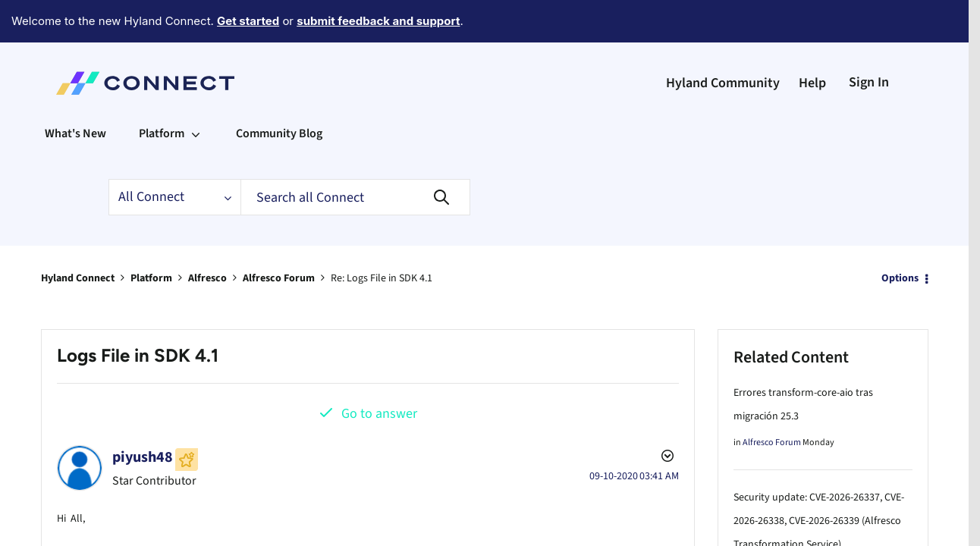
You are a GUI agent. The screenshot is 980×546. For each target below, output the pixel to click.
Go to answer (379, 372)
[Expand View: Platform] (196, 92)
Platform (151, 237)
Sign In (869, 41)
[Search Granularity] (174, 155)
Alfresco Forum (279, 237)
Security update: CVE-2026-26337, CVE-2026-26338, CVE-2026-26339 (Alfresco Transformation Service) (819, 479)
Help (812, 41)
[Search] (355, 155)
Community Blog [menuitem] (279, 92)
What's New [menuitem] (75, 92)
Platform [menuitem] (162, 92)
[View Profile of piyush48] (143, 416)
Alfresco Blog (768, 529)
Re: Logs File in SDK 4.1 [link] (382, 237)
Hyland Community (723, 41)
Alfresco (207, 237)
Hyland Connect (78, 237)
